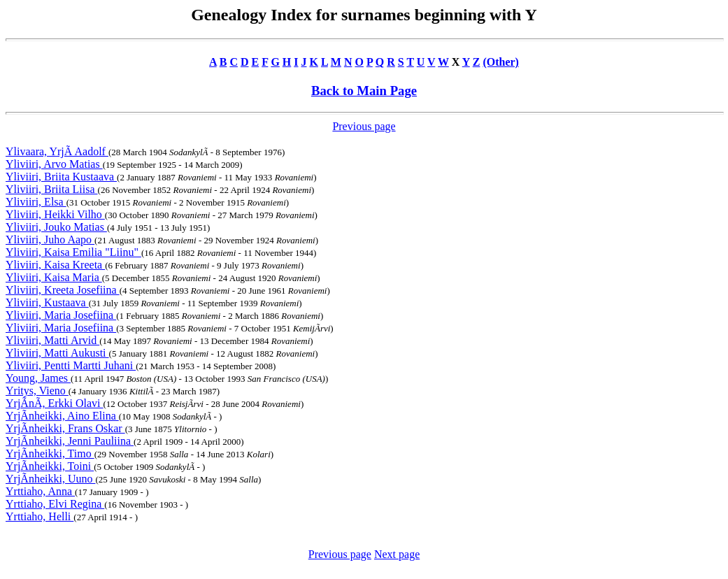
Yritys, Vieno (37, 391)
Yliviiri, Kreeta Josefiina (63, 290)
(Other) (501, 62)
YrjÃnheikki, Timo (50, 453)
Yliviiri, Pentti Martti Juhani (71, 365)
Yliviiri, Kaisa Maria (54, 277)
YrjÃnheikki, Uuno (50, 479)
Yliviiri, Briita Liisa (52, 189)
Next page (397, 554)
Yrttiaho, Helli (40, 516)
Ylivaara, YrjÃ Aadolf (57, 151)
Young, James (38, 378)
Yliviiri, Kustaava (47, 302)
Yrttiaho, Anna (40, 491)
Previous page (364, 126)
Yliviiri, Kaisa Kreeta (55, 265)
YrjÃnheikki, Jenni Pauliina (70, 441)
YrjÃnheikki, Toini (50, 466)
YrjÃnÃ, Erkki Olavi (55, 403)
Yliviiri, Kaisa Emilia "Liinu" (73, 252)
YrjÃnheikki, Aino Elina (62, 416)
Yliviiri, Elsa (36, 202)
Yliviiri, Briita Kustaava (61, 177)
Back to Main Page (364, 91)
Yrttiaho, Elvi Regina (55, 504)
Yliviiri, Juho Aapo (50, 240)
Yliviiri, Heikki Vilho (55, 214)
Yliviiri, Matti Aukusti (57, 353)
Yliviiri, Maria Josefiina (61, 315)
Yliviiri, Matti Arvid (52, 340)
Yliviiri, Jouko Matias (56, 227)
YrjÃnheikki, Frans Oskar (65, 428)
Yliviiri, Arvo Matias (54, 164)
